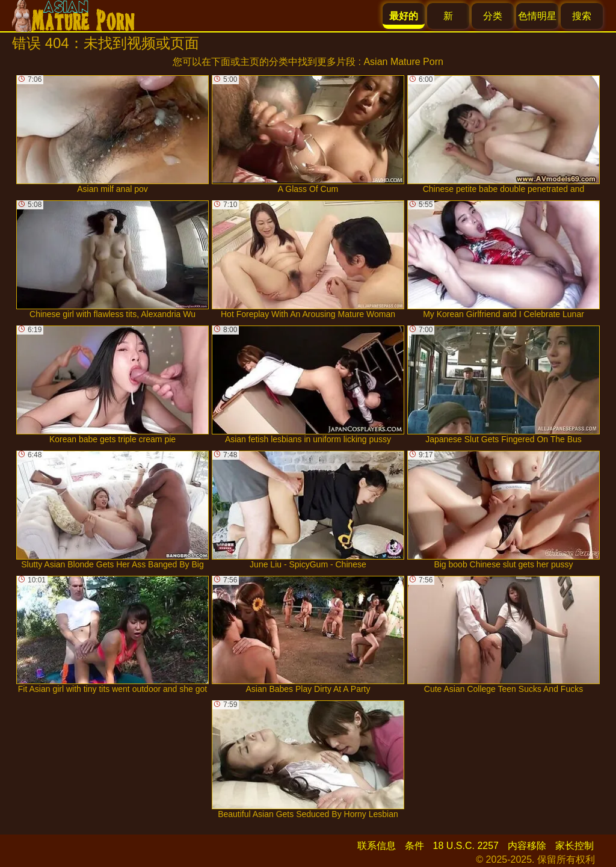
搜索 (582, 16)
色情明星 (537, 16)
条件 (414, 846)
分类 (493, 16)
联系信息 (377, 846)
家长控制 (574, 846)
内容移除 (527, 846)
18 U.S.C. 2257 (466, 846)
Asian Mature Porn (403, 62)
